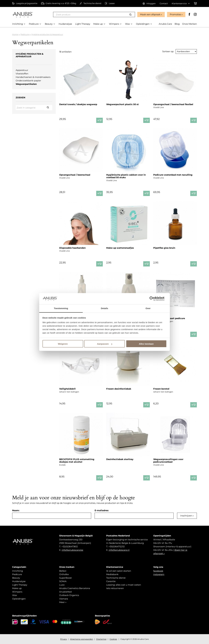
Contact (164, 3)
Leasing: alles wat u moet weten (124, 585)
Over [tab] (148, 308)
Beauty (16, 578)
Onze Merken (189, 24)
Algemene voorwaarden (82, 639)
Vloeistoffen (22, 74)
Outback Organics (69, 595)
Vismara (64, 599)
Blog (177, 24)
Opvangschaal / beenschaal (75, 175)
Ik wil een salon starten (119, 571)
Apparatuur (22, 70)
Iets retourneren (115, 588)
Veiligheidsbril (67, 389)
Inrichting (17, 571)
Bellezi (63, 571)
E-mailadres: (102, 510)
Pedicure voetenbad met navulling (173, 175)
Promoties (175, 14)
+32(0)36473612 (70, 547)
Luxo (62, 585)
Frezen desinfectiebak (119, 389)
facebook (158, 571)
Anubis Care (165, 24)
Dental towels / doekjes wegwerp (78, 104)
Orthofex (64, 574)
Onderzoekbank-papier (28, 81)
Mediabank (112, 574)
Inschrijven (186, 516)
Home (15, 34)
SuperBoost (65, 578)
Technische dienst (116, 578)
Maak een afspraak (150, 14)
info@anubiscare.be (72, 550)
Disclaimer (101, 639)
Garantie (111, 581)
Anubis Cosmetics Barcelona (75, 588)
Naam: (16, 510)
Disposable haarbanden (72, 248)
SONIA (63, 581)
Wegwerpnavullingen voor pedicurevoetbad (168, 461)
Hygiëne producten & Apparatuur (47, 34)
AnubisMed (65, 592)
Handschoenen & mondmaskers (33, 77)
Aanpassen (105, 344)
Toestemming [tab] (61, 308)
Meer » (63, 602)
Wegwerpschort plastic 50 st (122, 104)
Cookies (113, 639)
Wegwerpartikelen (26, 84)
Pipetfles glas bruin (164, 248)
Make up (17, 588)
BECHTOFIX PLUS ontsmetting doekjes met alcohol (77, 461)
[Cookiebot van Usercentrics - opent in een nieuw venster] (154, 299)
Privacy (64, 639)
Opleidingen (19, 599)
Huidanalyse (19, 581)
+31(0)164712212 (117, 547)
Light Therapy (20, 585)
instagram (159, 574)
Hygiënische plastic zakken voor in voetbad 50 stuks (126, 176)
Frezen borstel (161, 389)
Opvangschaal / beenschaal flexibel (173, 104)
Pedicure (25, 34)
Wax (15, 595)
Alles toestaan (146, 344)
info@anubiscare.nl (119, 550)
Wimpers (17, 592)
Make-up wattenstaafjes (120, 248)
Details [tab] (105, 308)
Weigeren (63, 344)
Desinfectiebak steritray (120, 459)
